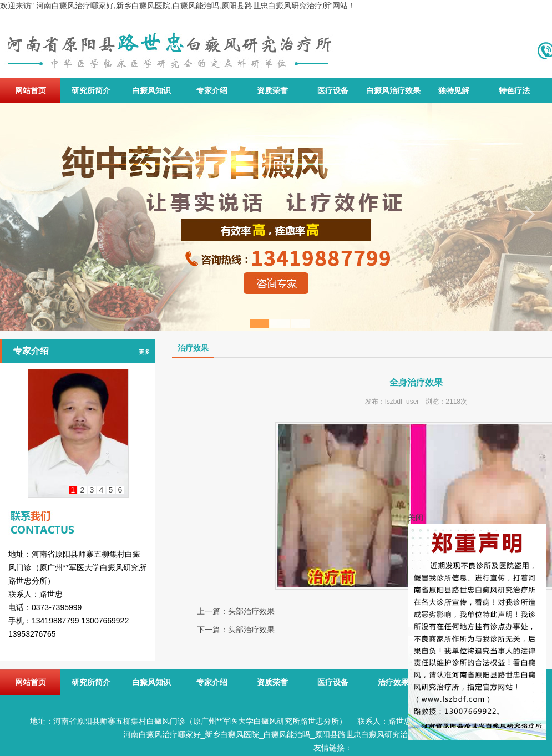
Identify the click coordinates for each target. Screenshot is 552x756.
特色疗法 (514, 90)
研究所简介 (91, 90)
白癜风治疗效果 (393, 90)
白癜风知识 (151, 90)
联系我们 (78, 513)
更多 (144, 352)
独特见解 (454, 90)
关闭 (416, 517)
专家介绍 (212, 90)
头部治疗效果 (251, 611)
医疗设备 (333, 90)
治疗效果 (393, 682)
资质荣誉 (272, 90)
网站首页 (31, 90)
